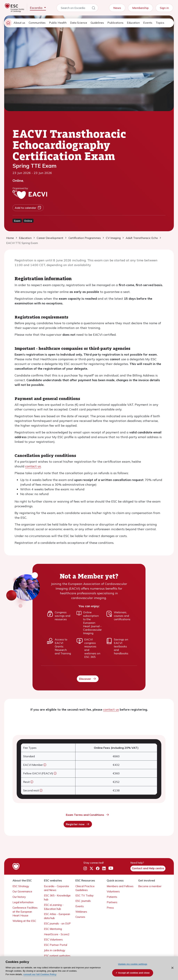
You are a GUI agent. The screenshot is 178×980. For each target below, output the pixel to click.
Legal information (23, 902)
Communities (37, 23)
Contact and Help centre (148, 868)
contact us (33, 466)
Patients (112, 897)
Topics (160, 23)
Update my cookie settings (133, 964)
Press (110, 908)
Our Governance (22, 891)
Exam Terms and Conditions (88, 815)
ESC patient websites (57, 956)
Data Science (79, 23)
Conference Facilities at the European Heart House (25, 912)
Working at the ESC (24, 921)
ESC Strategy (21, 886)
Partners (112, 902)
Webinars (81, 912)
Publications (115, 23)
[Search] (94, 9)
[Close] (172, 968)
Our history (19, 897)
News (117, 8)
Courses (80, 917)
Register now (78, 824)
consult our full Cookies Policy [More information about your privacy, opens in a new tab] (40, 974)
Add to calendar (28, 208)
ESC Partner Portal (56, 945)
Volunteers (113, 891)
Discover (88, 679)
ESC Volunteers (53, 940)
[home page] (8, 23)
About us (19, 23)
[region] (89, 968)
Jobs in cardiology (55, 950)
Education (133, 23)
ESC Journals (83, 901)
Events (148, 23)
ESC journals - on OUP (57, 923)
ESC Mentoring (53, 929)
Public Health (58, 23)
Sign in (164, 8)
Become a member (150, 886)
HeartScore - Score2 (57, 934)
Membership (140, 8)
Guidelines (97, 23)
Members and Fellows (120, 886)
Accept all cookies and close (134, 973)
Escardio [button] (37, 8)
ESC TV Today (84, 895)
